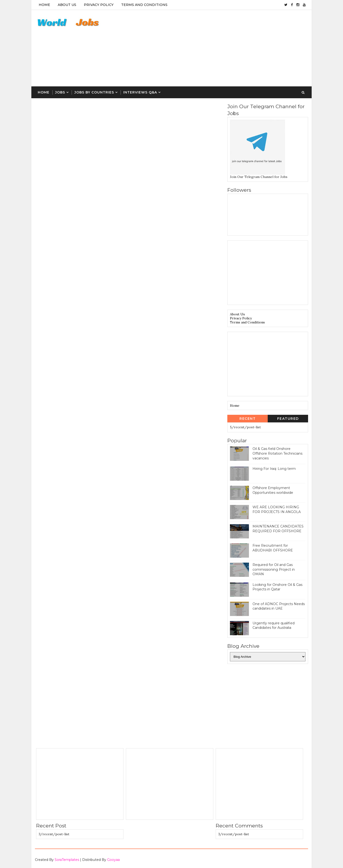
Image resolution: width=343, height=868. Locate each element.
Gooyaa (113, 860)
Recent (248, 419)
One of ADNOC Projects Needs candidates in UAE (279, 606)
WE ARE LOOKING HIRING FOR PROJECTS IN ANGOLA (277, 509)
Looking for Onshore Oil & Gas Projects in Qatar (277, 587)
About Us (67, 5)
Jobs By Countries (94, 92)
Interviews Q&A (140, 92)
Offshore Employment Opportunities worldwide (273, 490)
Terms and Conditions (247, 322)
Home (44, 5)
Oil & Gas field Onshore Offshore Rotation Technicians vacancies (277, 453)
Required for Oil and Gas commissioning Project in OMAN (274, 569)
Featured (288, 419)
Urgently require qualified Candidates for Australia (274, 625)
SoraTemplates (67, 860)
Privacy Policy (99, 5)
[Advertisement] (221, 48)
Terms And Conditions (144, 5)
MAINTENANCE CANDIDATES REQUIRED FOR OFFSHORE (278, 529)
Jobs (60, 92)
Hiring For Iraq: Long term (274, 469)
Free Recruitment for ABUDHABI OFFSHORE (273, 548)
